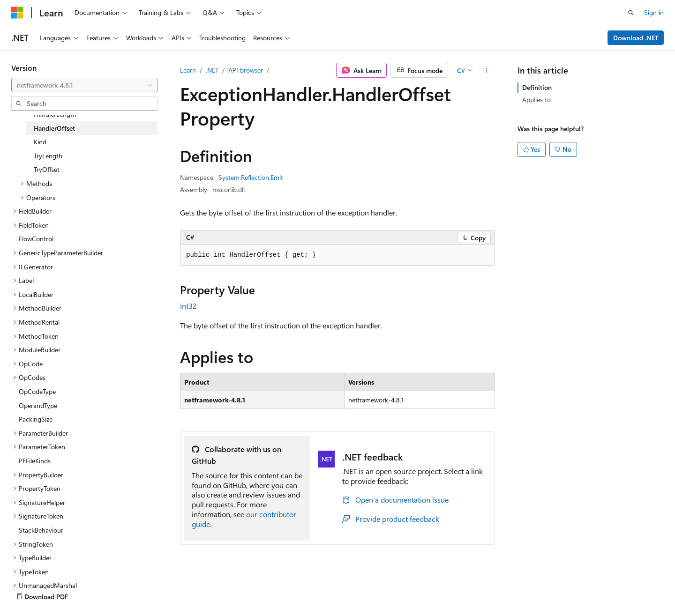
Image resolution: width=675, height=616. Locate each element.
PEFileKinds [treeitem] (35, 461)
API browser (246, 70)
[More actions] (487, 70)
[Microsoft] (17, 13)
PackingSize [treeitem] (36, 419)
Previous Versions (365, 587)
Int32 (188, 306)
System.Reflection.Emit (251, 177)
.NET (212, 70)
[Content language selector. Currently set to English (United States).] (54, 586)
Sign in (654, 12)
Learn (188, 70)
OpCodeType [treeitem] (37, 391)
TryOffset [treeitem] (47, 169)
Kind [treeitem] (40, 142)
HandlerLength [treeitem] (55, 114)
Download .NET (636, 38)
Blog (408, 587)
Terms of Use (531, 587)
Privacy (484, 587)
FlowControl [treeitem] (36, 239)
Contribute (447, 587)
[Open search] (631, 13)
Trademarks (577, 587)
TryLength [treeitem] (48, 156)
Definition (537, 87)
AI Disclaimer (310, 587)
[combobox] (84, 85)
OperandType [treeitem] (38, 405)
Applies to (536, 100)
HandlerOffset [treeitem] (54, 128)
